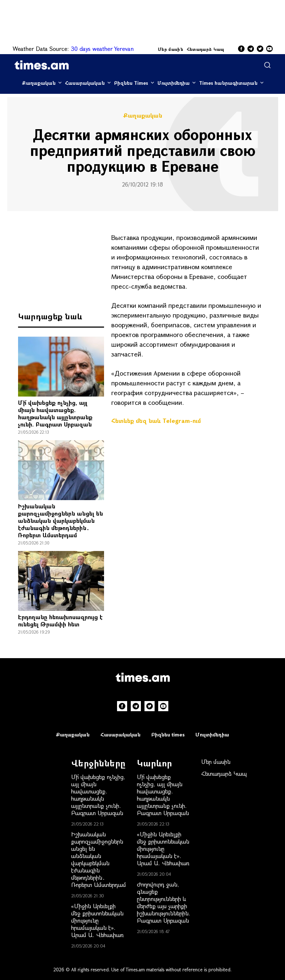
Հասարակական (85, 83)
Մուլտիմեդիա (174, 83)
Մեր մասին (170, 49)
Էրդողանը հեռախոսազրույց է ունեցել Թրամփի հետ (60, 620)
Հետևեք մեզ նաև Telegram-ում (156, 421)
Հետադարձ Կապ (206, 49)
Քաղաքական (39, 83)
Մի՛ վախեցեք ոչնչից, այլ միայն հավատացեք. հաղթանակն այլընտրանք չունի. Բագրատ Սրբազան (55, 413)
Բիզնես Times (131, 83)
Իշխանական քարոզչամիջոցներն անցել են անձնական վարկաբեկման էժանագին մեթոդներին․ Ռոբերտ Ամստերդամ (61, 520)
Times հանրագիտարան (228, 83)
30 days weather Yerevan (102, 49)
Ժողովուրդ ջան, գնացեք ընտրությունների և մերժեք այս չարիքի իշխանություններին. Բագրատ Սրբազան (164, 902)
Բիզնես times (168, 734)
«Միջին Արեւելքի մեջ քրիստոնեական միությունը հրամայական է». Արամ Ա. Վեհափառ (97, 920)
